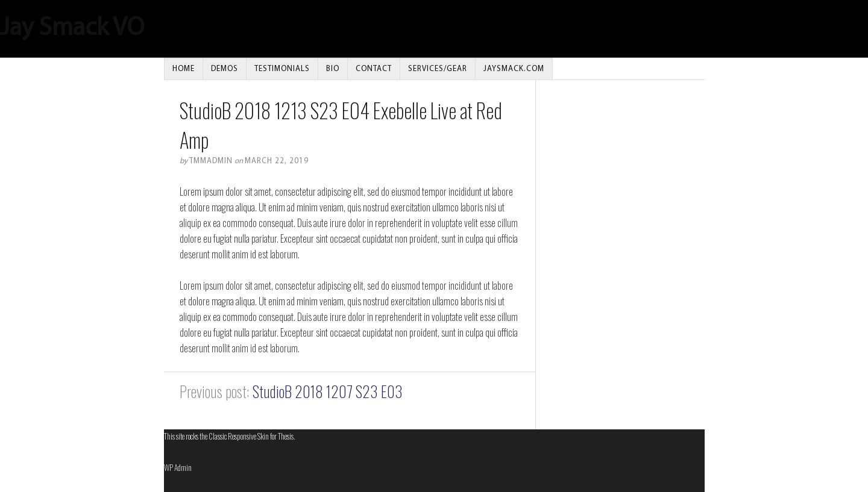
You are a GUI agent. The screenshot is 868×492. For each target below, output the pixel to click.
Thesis (286, 436)
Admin (178, 467)
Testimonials (282, 69)
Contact (374, 69)
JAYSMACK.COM (514, 69)
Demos (225, 69)
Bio (333, 69)
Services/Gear (438, 69)
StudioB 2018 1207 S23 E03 (328, 391)
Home (184, 69)
